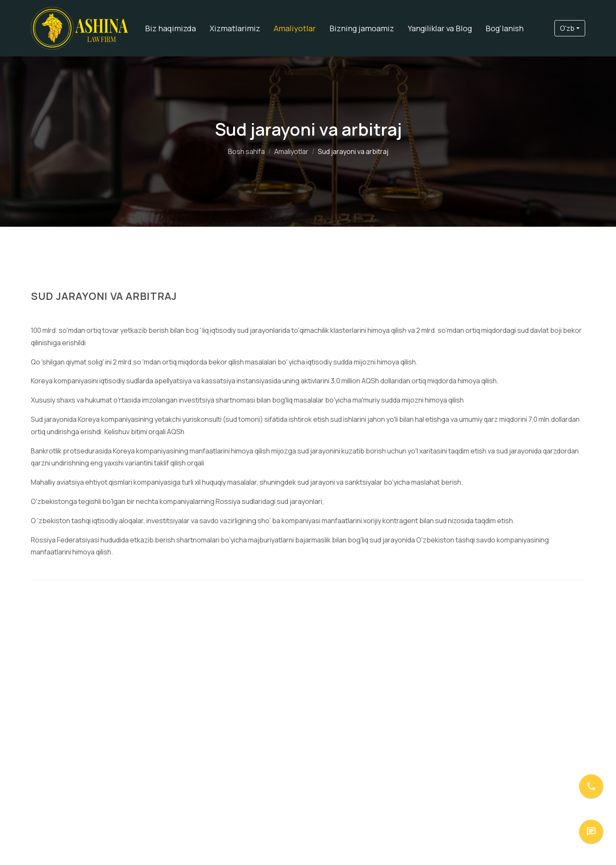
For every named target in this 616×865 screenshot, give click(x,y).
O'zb (567, 28)
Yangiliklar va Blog (440, 28)
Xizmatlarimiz (235, 28)
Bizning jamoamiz (362, 28)
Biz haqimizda (170, 28)
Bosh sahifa (246, 151)
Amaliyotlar (295, 28)
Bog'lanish (505, 28)
